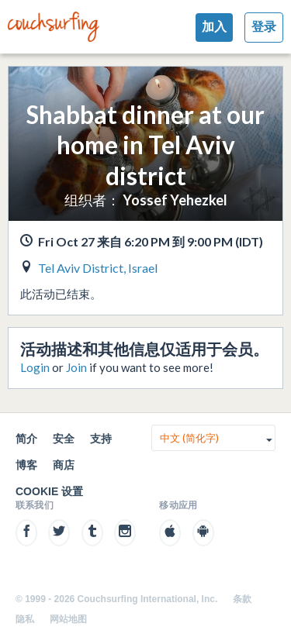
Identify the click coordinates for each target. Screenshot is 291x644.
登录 (264, 27)
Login (35, 367)
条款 (242, 599)
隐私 (25, 619)
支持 (101, 439)
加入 (214, 27)
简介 (26, 439)
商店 (64, 465)
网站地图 (68, 619)
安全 (64, 439)
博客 (26, 465)
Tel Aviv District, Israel (98, 268)
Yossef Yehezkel (175, 200)
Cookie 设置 (49, 491)
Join (76, 367)
